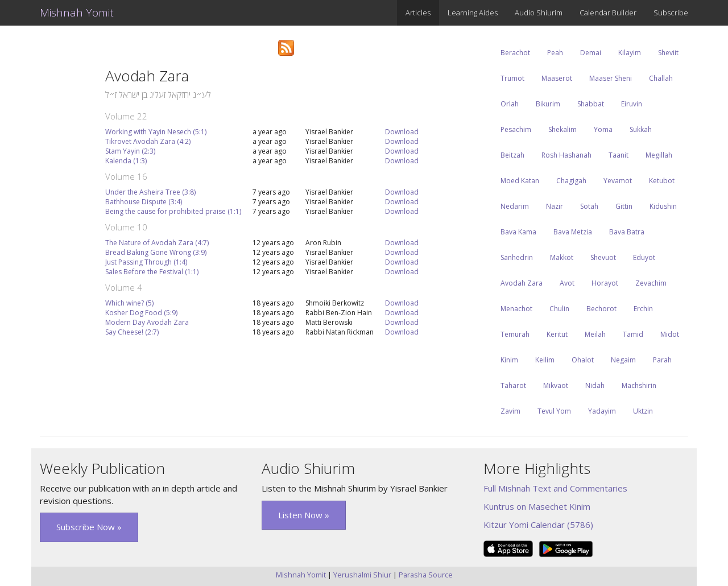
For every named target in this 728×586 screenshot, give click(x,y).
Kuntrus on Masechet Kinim (537, 506)
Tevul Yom (554, 411)
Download (402, 132)
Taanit (619, 155)
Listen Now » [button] (304, 515)
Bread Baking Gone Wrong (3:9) (156, 252)
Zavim (510, 411)
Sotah (589, 206)
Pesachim (516, 129)
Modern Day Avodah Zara (147, 322)
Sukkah (641, 129)
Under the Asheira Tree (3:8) (150, 192)
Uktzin (643, 411)
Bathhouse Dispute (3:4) (144, 202)
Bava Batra (627, 232)
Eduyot (644, 257)
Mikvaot (556, 385)
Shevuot (603, 257)
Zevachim (651, 283)
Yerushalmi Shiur (362, 575)
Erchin (643, 309)
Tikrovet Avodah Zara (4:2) (148, 141)
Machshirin (639, 385)
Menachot (516, 309)
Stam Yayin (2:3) (130, 151)
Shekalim (562, 129)
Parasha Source (426, 575)
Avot (567, 283)
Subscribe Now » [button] (89, 527)
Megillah (659, 155)
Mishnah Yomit (77, 13)
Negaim (623, 360)
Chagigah (571, 181)
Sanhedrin (517, 257)
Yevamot (618, 181)
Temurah (515, 334)
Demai (591, 53)
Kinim (509, 360)
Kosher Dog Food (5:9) (141, 313)
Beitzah (512, 155)
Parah (662, 360)
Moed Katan (520, 181)
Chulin (559, 309)
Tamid (633, 334)
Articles (418, 13)
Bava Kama (518, 232)
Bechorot (601, 309)
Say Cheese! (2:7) (132, 332)
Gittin (624, 206)
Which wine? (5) (129, 303)
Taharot (513, 385)
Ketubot (662, 181)
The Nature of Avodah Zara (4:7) (157, 243)
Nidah (595, 385)
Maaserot (557, 78)
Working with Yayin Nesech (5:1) (156, 132)
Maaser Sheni (611, 78)
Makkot (562, 257)
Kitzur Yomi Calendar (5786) (538, 525)
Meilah (595, 334)
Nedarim (515, 206)
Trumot (512, 78)
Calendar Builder (608, 13)
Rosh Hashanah (566, 155)
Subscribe (671, 13)
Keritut (557, 334)
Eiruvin (632, 104)
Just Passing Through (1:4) (146, 262)
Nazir (555, 206)
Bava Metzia (573, 232)
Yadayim (602, 411)
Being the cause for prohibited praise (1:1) (173, 211)
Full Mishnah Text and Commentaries (555, 488)
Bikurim (548, 104)
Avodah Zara (522, 283)
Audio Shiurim (539, 13)
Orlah (510, 104)
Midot (670, 334)
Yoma (603, 129)
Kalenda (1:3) (126, 161)
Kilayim (630, 53)
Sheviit (668, 53)
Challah (661, 78)
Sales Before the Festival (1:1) (152, 272)
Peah (555, 53)
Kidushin (663, 206)
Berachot (515, 53)
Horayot (605, 283)
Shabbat (591, 104)
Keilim (545, 360)
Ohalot (583, 360)
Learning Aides (473, 13)
